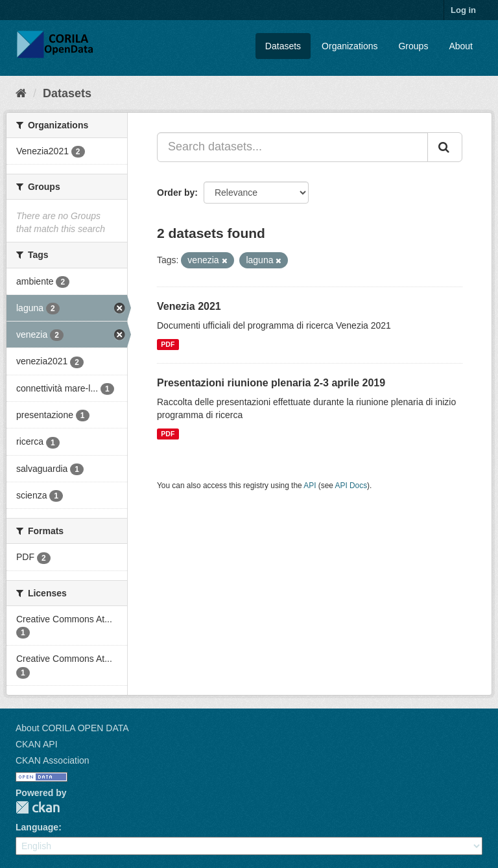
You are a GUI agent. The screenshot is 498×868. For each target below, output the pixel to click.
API (310, 486)
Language (37, 827)
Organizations (350, 46)
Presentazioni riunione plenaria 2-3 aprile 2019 (271, 383)
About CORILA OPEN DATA (72, 728)
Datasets (283, 46)
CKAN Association (53, 760)
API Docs (351, 486)
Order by (176, 193)
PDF (168, 344)
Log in (463, 10)
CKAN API (37, 744)
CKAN (38, 807)
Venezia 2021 (189, 306)
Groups (413, 46)
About (461, 46)
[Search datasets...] (292, 147)
